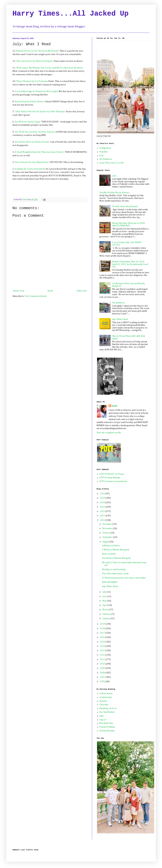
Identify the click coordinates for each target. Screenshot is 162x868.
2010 (103, 664)
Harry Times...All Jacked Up (70, 14)
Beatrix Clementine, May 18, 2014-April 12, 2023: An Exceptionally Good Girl (130, 264)
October (106, 533)
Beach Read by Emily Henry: (30, 102)
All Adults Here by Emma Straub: (32, 142)
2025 (103, 498)
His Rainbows (106, 159)
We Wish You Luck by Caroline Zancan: (35, 132)
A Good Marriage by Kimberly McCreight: (36, 91)
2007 (103, 677)
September (108, 537)
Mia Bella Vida (106, 723)
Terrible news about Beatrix (125, 206)
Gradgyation (105, 148)
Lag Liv (103, 720)
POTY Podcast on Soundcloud (113, 481)
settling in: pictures (111, 546)
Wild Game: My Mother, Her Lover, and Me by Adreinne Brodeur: (50, 68)
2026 (103, 494)
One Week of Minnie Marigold (116, 558)
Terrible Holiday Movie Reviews (114, 193)
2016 (103, 637)
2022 (103, 511)
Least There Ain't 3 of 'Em (112, 163)
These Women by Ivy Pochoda (32, 81)
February (107, 614)
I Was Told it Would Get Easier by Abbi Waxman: (40, 112)
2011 (103, 659)
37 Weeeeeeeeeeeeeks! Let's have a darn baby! (124, 578)
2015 (103, 642)
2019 (103, 624)
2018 (103, 629)
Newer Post (19, 291)
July (105, 592)
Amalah (103, 701)
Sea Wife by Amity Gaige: (28, 122)
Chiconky (104, 705)
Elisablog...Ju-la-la (108, 708)
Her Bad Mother (107, 712)
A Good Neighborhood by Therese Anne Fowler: (40, 152)
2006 (103, 682)
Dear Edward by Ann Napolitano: (32, 162)
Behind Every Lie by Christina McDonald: (38, 51)
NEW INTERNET (110, 582)
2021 (103, 516)
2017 (103, 633)
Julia (101, 716)
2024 (103, 503)
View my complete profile (109, 433)
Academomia (106, 697)
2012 (103, 655)
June (105, 596)
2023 (103, 507)
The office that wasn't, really (115, 574)
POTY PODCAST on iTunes (112, 474)
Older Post (82, 291)
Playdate (103, 152)
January (106, 619)
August (106, 542)
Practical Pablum (107, 727)
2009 (103, 668)
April (105, 605)
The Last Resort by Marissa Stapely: (35, 61)
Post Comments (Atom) (36, 296)
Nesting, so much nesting (114, 569)
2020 (103, 520)
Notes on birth (109, 554)
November (108, 528)
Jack (101, 156)
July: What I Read (120, 319)
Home (50, 291)
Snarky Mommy (107, 731)
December (107, 524)
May (105, 601)
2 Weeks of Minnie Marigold (116, 550)
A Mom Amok (106, 694)
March (106, 610)
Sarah (114, 406)
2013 (103, 651)
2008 (103, 673)
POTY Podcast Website (110, 478)
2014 (103, 646)
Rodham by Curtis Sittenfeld (30, 169)
